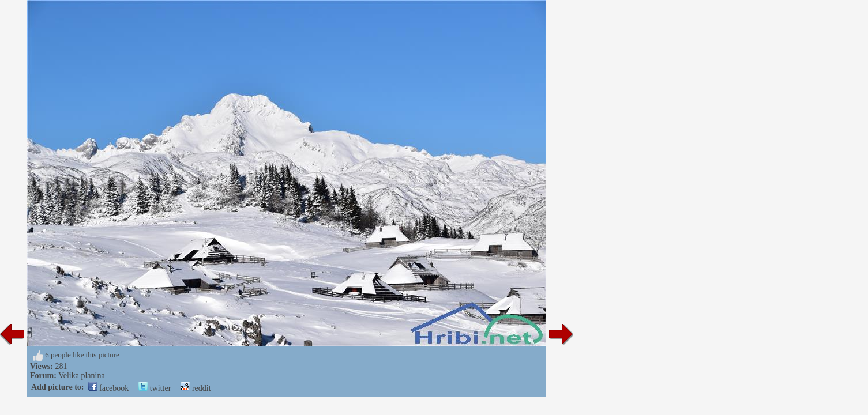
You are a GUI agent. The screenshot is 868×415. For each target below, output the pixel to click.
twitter (155, 388)
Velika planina (81, 376)
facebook (109, 388)
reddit (196, 388)
